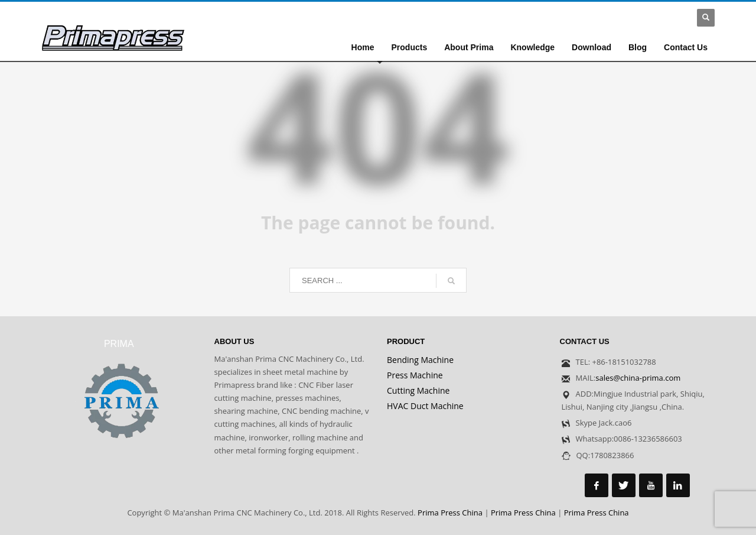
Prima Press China (450, 513)
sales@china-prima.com (638, 378)
